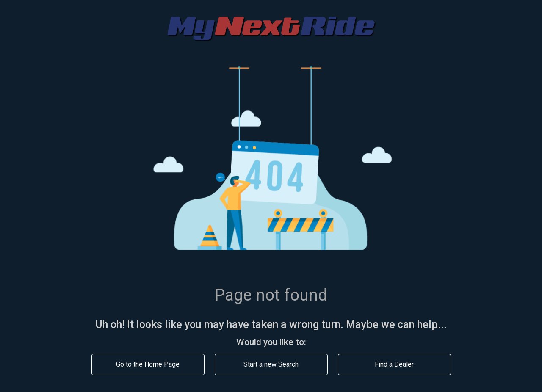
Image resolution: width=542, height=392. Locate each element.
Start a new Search (271, 364)
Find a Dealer (394, 364)
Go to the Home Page (148, 364)
